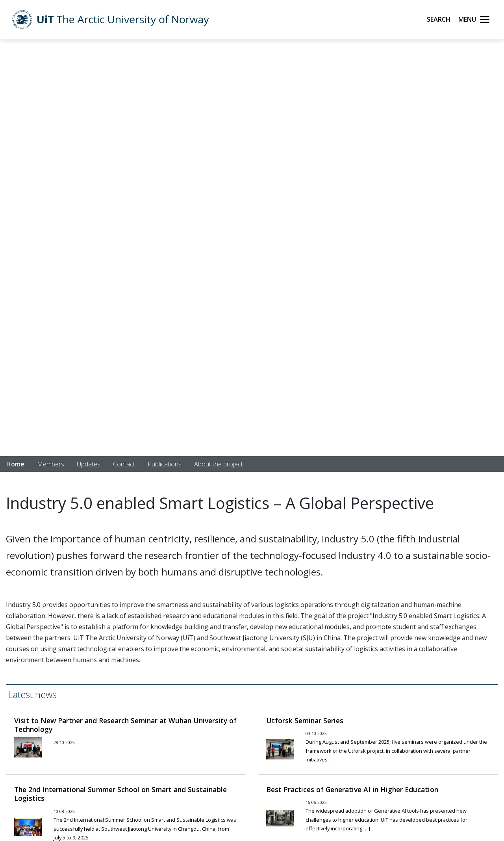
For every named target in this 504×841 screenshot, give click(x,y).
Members (51, 464)
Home (15, 464)
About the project (219, 464)
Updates (89, 464)
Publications (165, 464)
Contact (124, 464)
